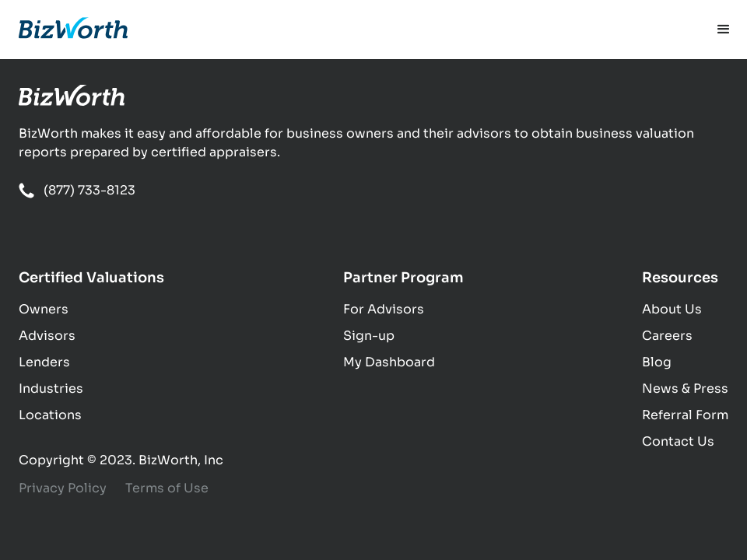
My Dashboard (389, 362)
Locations (50, 415)
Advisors (47, 336)
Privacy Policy (63, 488)
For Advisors (384, 309)
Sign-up (369, 336)
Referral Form (685, 415)
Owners (44, 309)
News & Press (685, 388)
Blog (657, 362)
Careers (667, 336)
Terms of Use (167, 488)
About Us (672, 309)
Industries (51, 388)
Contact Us (678, 441)
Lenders (44, 362)
